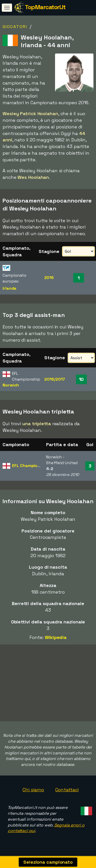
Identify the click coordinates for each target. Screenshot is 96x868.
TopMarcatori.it (45, 7)
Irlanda (9, 288)
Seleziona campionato (48, 862)
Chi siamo (33, 792)
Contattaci (67, 792)
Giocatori (15, 27)
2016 (49, 278)
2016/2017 (55, 379)
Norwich (11, 385)
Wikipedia (56, 637)
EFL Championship (30, 466)
